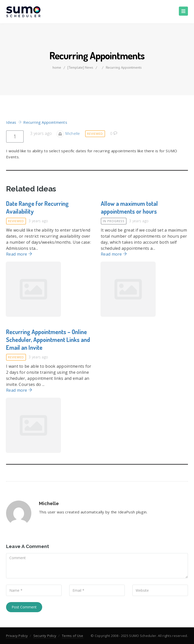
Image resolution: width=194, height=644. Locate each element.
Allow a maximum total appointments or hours (129, 207)
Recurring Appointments (124, 67)
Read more (19, 254)
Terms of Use (73, 636)
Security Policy (45, 636)
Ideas (11, 122)
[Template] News (80, 67)
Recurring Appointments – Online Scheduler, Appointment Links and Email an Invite (48, 340)
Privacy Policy (17, 636)
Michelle (73, 133)
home (57, 67)
